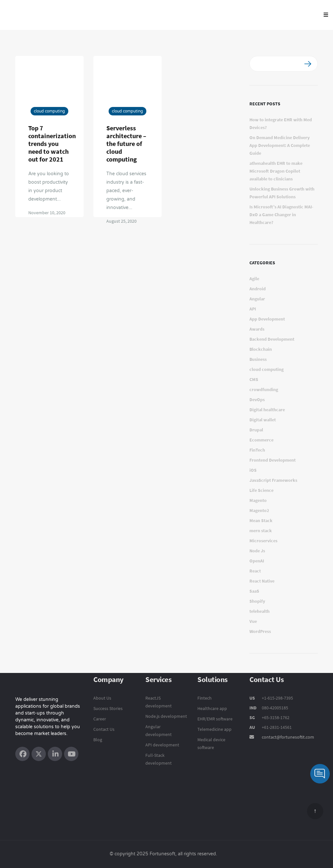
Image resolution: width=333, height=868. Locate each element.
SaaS (254, 591)
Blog (98, 740)
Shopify (257, 601)
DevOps (257, 400)
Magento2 (259, 510)
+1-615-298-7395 (277, 698)
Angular (257, 299)
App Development (267, 319)
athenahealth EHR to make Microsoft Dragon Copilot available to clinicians (276, 171)
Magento (258, 500)
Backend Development (272, 339)
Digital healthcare (267, 410)
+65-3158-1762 (276, 717)
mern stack (261, 531)
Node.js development (166, 716)
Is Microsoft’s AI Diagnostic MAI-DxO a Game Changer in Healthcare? (281, 215)
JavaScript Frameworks (273, 480)
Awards (257, 329)
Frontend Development (273, 460)
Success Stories (108, 708)
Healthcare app (212, 708)
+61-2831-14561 (277, 727)
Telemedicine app (214, 729)
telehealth (260, 611)
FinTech (257, 450)
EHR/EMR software (215, 719)
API (253, 309)
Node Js (257, 551)
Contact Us (104, 729)
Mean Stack (261, 520)
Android (258, 289)
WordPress (260, 631)
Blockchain (261, 349)
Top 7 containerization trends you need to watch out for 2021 (52, 144)
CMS (254, 379)
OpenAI (257, 561)
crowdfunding (264, 389)
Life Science (261, 490)
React (255, 571)
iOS (253, 470)
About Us (102, 698)
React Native (262, 581)
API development (162, 745)
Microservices (263, 541)
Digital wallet (263, 420)
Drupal (256, 430)
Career (100, 719)
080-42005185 (274, 708)
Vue (253, 621)
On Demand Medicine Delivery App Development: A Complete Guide (280, 145)
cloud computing (49, 111)
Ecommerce (261, 440)
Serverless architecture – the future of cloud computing (126, 144)
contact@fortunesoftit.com (288, 737)
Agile (254, 279)
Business (258, 359)
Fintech (205, 698)
